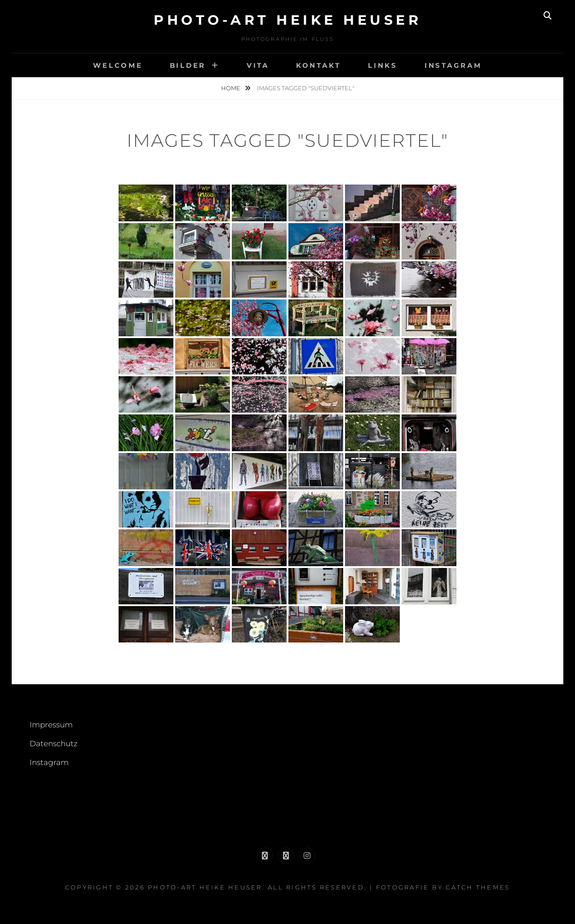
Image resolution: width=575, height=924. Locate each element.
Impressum (51, 725)
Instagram (453, 65)
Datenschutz (54, 744)
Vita (258, 65)
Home (231, 88)
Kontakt (318, 65)
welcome (118, 65)
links (383, 65)
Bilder (188, 65)
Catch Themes (478, 887)
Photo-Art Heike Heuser (287, 20)
